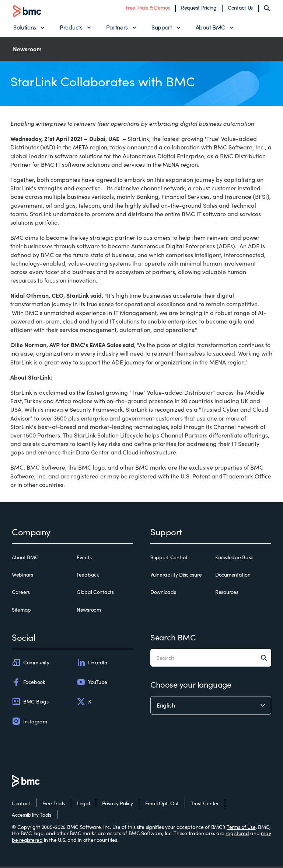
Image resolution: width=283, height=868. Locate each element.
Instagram (29, 723)
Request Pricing (199, 8)
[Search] (267, 9)
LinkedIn (92, 664)
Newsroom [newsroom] (89, 611)
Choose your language (191, 686)
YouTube (92, 684)
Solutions (25, 28)
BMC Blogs (30, 703)
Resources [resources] (227, 594)
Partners (117, 28)
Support (162, 28)
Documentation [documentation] (233, 576)
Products (71, 28)
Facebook (29, 684)
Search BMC (173, 639)
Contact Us (240, 8)
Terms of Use (241, 828)
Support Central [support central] (169, 559)
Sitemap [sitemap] (21, 611)
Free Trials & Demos (148, 8)
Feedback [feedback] (88, 576)
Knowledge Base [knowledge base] (234, 559)
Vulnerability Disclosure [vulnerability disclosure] (176, 576)
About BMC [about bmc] (25, 559)
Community (30, 664)
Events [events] (84, 559)
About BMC (210, 28)
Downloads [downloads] (163, 594)
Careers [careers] (21, 594)
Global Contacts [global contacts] (95, 594)
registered (237, 835)
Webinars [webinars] (22, 576)
